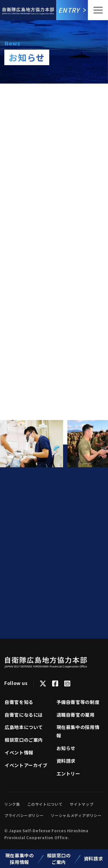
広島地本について (24, 727)
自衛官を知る (19, 702)
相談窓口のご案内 (59, 858)
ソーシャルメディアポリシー (76, 815)
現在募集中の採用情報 (20, 858)
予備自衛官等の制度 (78, 702)
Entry (69, 10)
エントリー (68, 773)
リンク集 (12, 804)
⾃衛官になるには (24, 715)
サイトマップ (82, 804)
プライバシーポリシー (24, 815)
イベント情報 (19, 752)
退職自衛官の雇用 (76, 715)
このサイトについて (45, 804)
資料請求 (93, 858)
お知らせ (66, 748)
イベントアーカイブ (26, 765)
